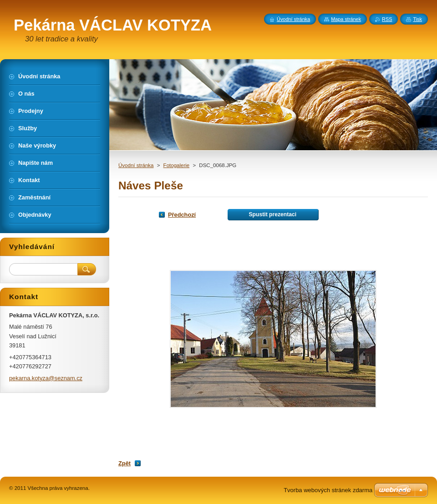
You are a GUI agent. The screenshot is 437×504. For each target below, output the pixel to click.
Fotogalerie (177, 165)
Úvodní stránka (136, 165)
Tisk (417, 19)
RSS (387, 19)
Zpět (124, 463)
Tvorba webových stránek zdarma (328, 490)
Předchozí (182, 215)
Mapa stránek (346, 19)
